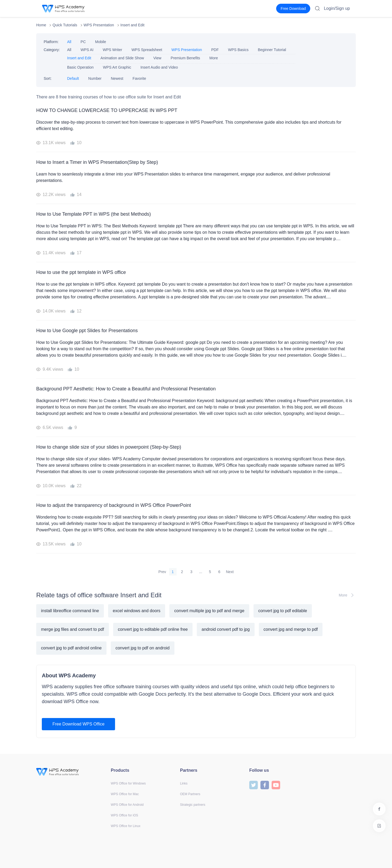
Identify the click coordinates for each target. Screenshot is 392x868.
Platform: (51, 42)
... (201, 572)
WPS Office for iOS (124, 815)
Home (41, 25)
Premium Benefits (185, 58)
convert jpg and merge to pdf (291, 629)
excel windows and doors (137, 611)
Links (184, 783)
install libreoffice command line (70, 611)
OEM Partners (190, 794)
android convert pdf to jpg (226, 629)
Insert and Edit (132, 25)
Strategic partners (193, 805)
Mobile (101, 42)
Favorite (139, 78)
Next (230, 572)
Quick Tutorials (65, 25)
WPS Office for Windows (128, 783)
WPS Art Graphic (117, 67)
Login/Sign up (337, 8)
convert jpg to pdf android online (71, 648)
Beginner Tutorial (272, 50)
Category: (52, 50)
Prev (162, 572)
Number (95, 78)
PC (83, 42)
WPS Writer (113, 50)
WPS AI (87, 50)
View (157, 58)
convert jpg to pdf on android (143, 648)
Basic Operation (80, 67)
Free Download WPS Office (78, 724)
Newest (117, 78)
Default (73, 78)
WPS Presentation (99, 25)
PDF (215, 50)
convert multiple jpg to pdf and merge (209, 611)
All (69, 42)
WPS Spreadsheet (147, 50)
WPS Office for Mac (125, 794)
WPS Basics (238, 50)
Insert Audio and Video (159, 67)
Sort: (48, 78)
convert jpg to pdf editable (283, 611)
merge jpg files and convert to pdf (73, 629)
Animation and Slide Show (122, 58)
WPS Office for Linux (126, 826)
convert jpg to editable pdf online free (153, 629)
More (214, 58)
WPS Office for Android (127, 805)
